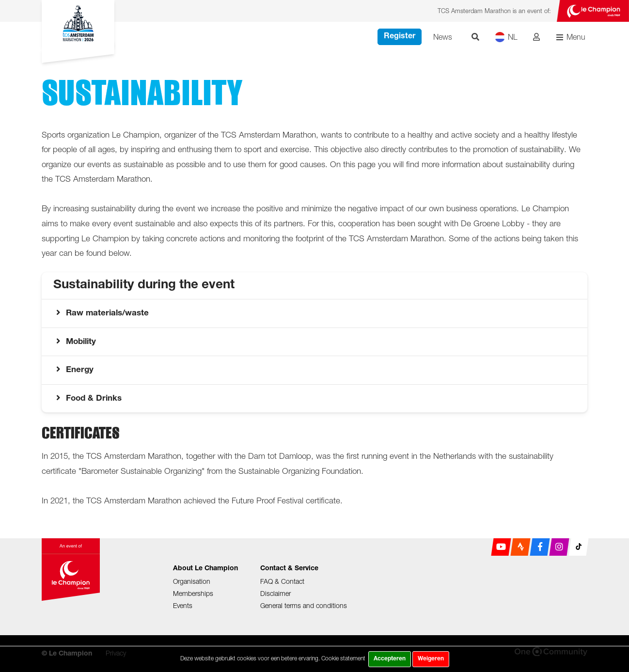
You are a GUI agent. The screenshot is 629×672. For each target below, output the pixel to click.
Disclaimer (275, 593)
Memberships (193, 593)
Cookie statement (343, 658)
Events (183, 605)
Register (400, 37)
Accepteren (390, 659)
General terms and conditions (304, 605)
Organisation (192, 581)
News (443, 37)
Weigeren (431, 659)
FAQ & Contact (282, 581)
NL (506, 37)
